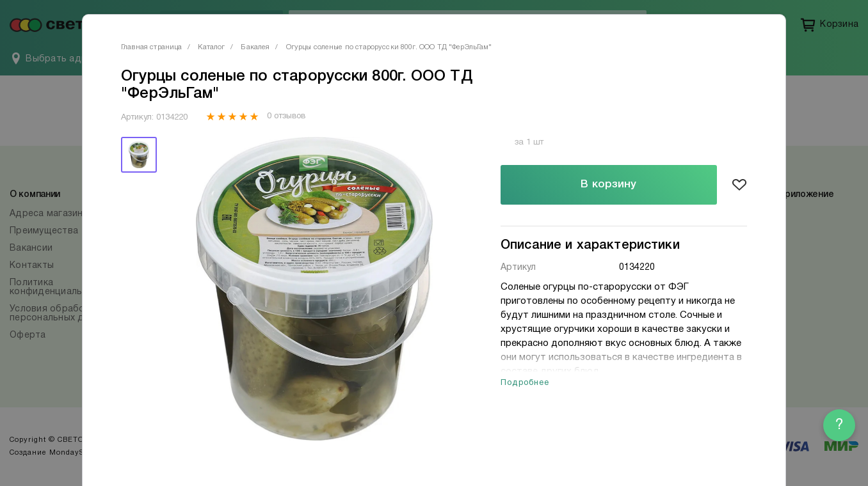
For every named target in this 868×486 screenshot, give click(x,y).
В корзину (608, 184)
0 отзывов (286, 116)
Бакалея (255, 47)
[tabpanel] (314, 289)
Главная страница (151, 47)
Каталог (211, 47)
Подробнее (525, 383)
